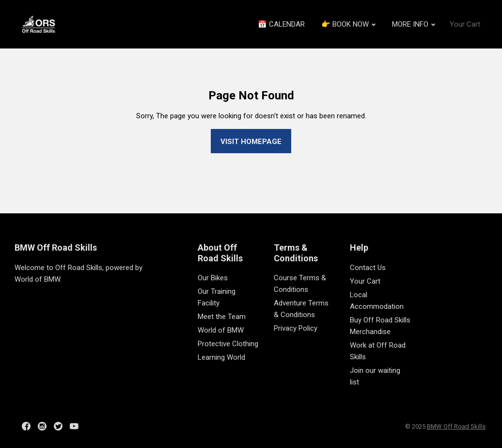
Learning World (221, 357)
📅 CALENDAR (281, 24)
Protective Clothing (228, 344)
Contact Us (368, 268)
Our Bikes (213, 278)
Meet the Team (222, 317)
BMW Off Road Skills (56, 248)
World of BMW (221, 330)
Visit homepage (251, 142)
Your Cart (465, 24)
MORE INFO (414, 24)
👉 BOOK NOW (348, 24)
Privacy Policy (296, 328)
